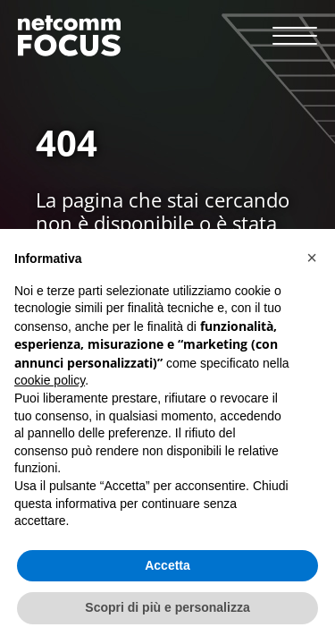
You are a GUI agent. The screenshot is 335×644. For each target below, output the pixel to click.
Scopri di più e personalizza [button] (167, 607)
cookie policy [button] (50, 380)
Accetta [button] (167, 565)
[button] (312, 258)
